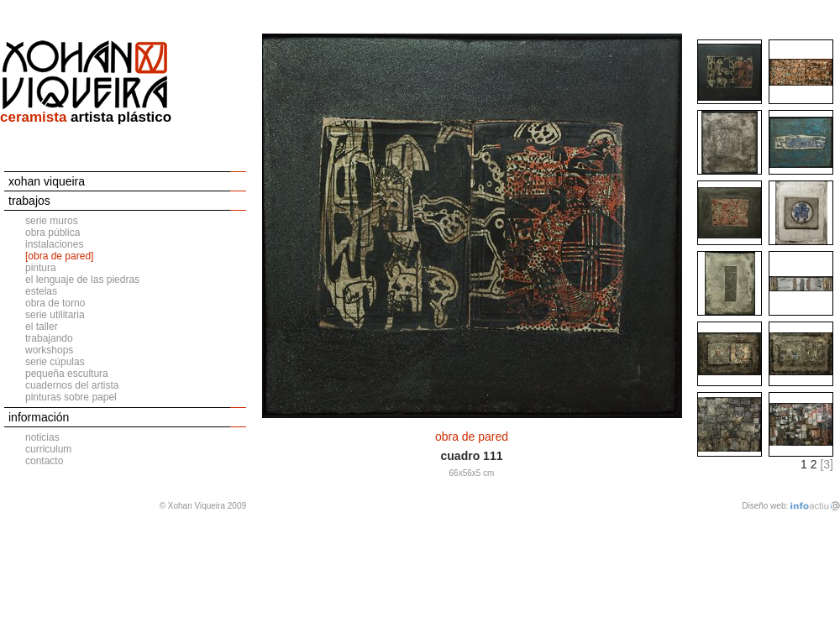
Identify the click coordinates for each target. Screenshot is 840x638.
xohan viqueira (47, 181)
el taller (42, 327)
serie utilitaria (55, 315)
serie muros (52, 221)
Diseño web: (765, 506)
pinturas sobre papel (71, 397)
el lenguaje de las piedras (82, 280)
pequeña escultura (67, 374)
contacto (44, 461)
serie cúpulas (55, 362)
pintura (41, 268)
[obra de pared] (59, 256)
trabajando (49, 338)
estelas (41, 291)
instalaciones (54, 244)
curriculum (48, 449)
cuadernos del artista (72, 385)
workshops (49, 350)
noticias (42, 437)
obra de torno (55, 303)
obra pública (52, 233)
